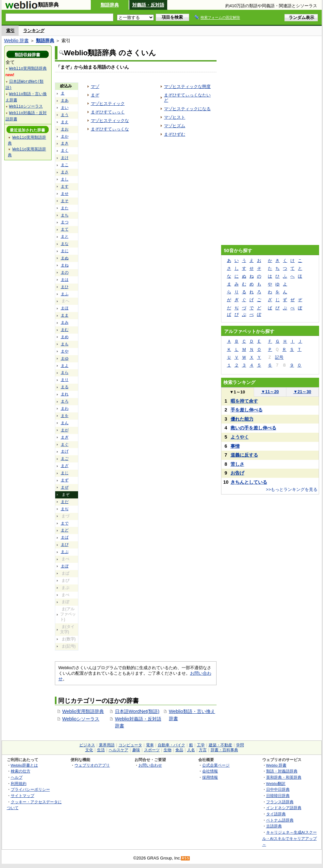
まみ (65, 322)
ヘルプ (17, 777)
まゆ (65, 358)
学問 (240, 745)
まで (65, 523)
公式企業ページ (216, 765)
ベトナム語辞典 (280, 820)
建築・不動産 (220, 745)
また (65, 208)
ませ (65, 194)
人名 (191, 750)
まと (65, 236)
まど (65, 530)
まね (65, 265)
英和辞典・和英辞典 (284, 777)
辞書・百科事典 (224, 750)
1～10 (237, 392)
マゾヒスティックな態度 (187, 87)
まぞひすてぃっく (108, 112)
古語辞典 (274, 826)
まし (65, 179)
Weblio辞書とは (24, 765)
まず (65, 480)
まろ (65, 401)
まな (65, 244)
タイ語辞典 (276, 814)
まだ (65, 502)
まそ (65, 201)
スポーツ (152, 750)
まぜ (65, 487)
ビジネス (87, 745)
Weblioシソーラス (81, 719)
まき (65, 143)
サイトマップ (23, 796)
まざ (65, 466)
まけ (65, 158)
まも (65, 344)
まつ (65, 222)
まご (65, 459)
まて (65, 229)
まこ (65, 165)
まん (65, 423)
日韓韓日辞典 (278, 796)
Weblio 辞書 (17, 41)
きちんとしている (249, 482)
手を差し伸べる (247, 410)
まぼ (65, 566)
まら (65, 373)
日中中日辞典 (278, 789)
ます (65, 186)
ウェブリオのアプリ (92, 765)
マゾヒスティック (108, 104)
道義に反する (244, 455)
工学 (201, 745)
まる (65, 387)
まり (65, 380)
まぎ (65, 437)
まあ (65, 100)
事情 (235, 446)
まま (65, 315)
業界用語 (107, 745)
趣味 (136, 750)
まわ (65, 408)
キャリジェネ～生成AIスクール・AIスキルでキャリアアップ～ (290, 838)
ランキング (34, 31)
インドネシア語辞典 (284, 808)
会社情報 (210, 771)
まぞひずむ (175, 134)
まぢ (65, 509)
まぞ (95, 95)
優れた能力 (242, 419)
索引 (10, 31)
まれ (65, 394)
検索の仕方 (21, 771)
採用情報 (210, 777)
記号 (279, 357)
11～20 (270, 392)
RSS (186, 858)
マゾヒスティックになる (187, 109)
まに (65, 251)
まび (65, 545)
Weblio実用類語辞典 (83, 711)
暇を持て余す (244, 401)
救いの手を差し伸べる (253, 428)
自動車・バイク (171, 745)
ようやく (240, 437)
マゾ (95, 87)
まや (65, 351)
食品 (179, 750)
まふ (65, 294)
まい (65, 108)
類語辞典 (110, 5)
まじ (65, 473)
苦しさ (237, 464)
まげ (65, 451)
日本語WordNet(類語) (137, 711)
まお (65, 129)
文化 (89, 750)
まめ (65, 337)
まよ (65, 366)
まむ (65, 330)
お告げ (237, 473)
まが (65, 430)
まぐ (65, 444)
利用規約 (19, 783)
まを (65, 416)
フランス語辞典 (280, 802)
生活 (101, 750)
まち (65, 215)
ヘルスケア (119, 750)
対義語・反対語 (148, 5)
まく (65, 150)
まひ (65, 287)
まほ (65, 308)
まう (65, 115)
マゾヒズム (175, 126)
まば (65, 537)
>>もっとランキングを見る (292, 489)
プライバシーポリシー (30, 789)
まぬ (65, 258)
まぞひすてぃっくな (110, 129)
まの (65, 272)
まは (65, 280)
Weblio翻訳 (276, 783)
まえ (65, 122)
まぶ (65, 552)
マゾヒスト (175, 117)
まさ (65, 172)
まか (65, 136)
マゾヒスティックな (110, 121)
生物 (168, 750)
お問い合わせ (150, 765)
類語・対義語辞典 (282, 771)
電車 (150, 745)
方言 (203, 750)
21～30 (302, 392)
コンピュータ (130, 745)
